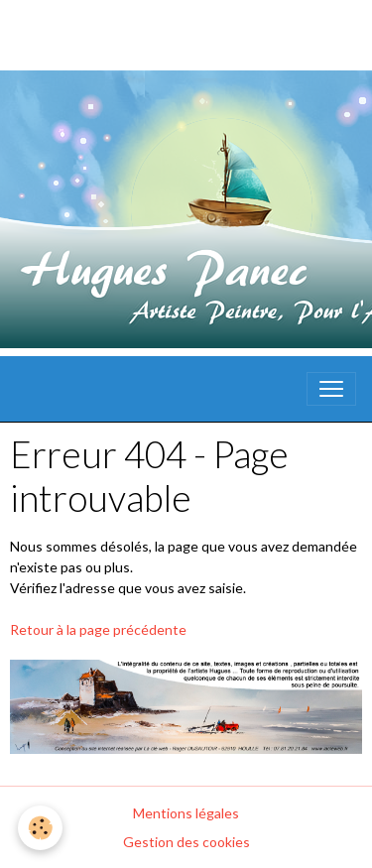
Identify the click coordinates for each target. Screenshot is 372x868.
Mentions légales (186, 813)
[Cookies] (40, 828)
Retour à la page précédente (98, 629)
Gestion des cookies (186, 842)
